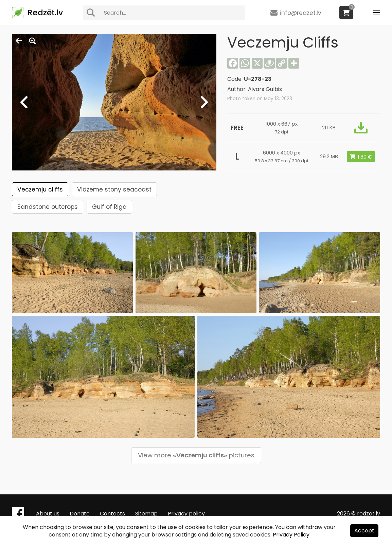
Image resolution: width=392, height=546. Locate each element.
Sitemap (146, 514)
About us (48, 514)
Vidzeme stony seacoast (114, 189)
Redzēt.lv (45, 13)
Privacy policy (186, 514)
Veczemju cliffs (40, 189)
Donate (80, 514)
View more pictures (196, 455)
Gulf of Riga (109, 207)
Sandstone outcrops (48, 207)
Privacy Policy (291, 535)
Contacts (112, 514)
